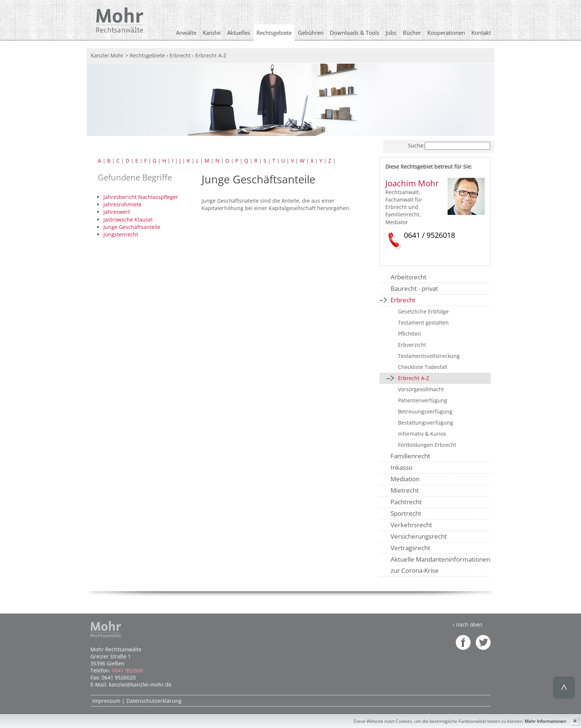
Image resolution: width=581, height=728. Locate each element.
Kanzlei (212, 33)
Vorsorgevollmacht (421, 389)
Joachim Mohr (412, 183)
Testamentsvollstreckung (429, 356)
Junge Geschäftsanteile (132, 227)
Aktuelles (239, 33)
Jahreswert (117, 212)
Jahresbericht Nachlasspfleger (141, 197)
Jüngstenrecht (121, 234)
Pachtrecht (406, 502)
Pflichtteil (409, 334)
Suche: (416, 145)
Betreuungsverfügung (425, 411)
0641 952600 (127, 670)
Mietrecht (405, 490)
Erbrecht (403, 300)
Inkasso (401, 467)
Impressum (106, 701)
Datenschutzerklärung (154, 701)
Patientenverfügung (423, 400)
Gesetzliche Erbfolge (423, 311)
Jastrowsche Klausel (128, 220)
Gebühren (311, 33)
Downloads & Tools (355, 33)
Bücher (412, 33)
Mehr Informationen (545, 721)
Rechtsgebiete (274, 33)
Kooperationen (446, 33)
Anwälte (186, 33)
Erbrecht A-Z (414, 378)
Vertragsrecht (410, 548)
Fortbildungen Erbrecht (427, 445)
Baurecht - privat (414, 288)
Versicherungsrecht (419, 536)
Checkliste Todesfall (423, 367)
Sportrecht (406, 513)
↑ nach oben (467, 624)
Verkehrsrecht (411, 525)
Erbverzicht (412, 345)
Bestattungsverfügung (426, 423)
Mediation (405, 479)
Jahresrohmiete (122, 204)
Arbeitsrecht (409, 277)
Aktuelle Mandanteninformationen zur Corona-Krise (440, 565)
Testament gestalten (423, 323)
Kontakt (481, 33)
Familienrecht (410, 456)
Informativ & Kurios (422, 434)
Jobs (391, 33)
